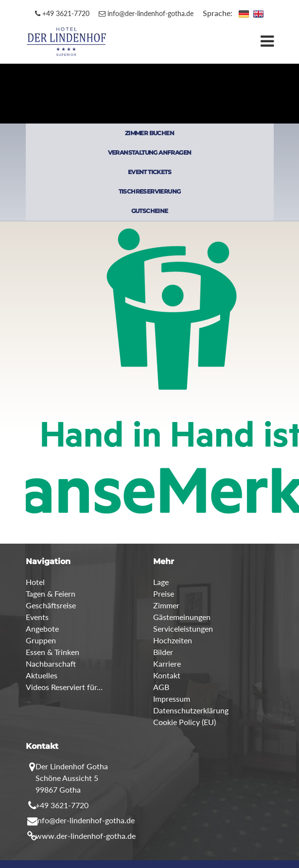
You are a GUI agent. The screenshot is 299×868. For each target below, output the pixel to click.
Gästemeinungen (182, 617)
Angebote (42, 629)
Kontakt (167, 675)
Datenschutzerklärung (191, 710)
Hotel (35, 582)
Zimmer (166, 605)
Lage (161, 582)
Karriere (167, 664)
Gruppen (41, 640)
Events (37, 617)
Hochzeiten (173, 640)
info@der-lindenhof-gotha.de (146, 13)
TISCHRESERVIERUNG (150, 191)
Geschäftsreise (51, 605)
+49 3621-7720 (62, 13)
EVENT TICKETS (149, 172)
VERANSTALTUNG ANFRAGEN (150, 152)
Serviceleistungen (183, 629)
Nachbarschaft (51, 664)
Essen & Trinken (53, 652)
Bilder (163, 652)
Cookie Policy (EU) (185, 722)
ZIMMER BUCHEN (149, 133)
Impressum (172, 699)
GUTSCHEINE (150, 211)
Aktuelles (42, 675)
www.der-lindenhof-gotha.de (86, 836)
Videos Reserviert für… (64, 687)
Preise (164, 593)
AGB (161, 687)
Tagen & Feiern (51, 593)
